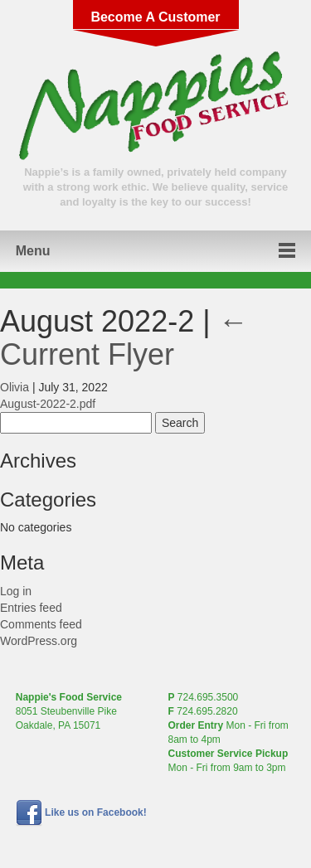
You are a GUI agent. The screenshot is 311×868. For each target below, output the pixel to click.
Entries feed (31, 608)
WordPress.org (39, 641)
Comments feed (41, 624)
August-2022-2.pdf (48, 404)
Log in (16, 591)
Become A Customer (155, 17)
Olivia (15, 387)
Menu (33, 251)
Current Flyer (124, 338)
